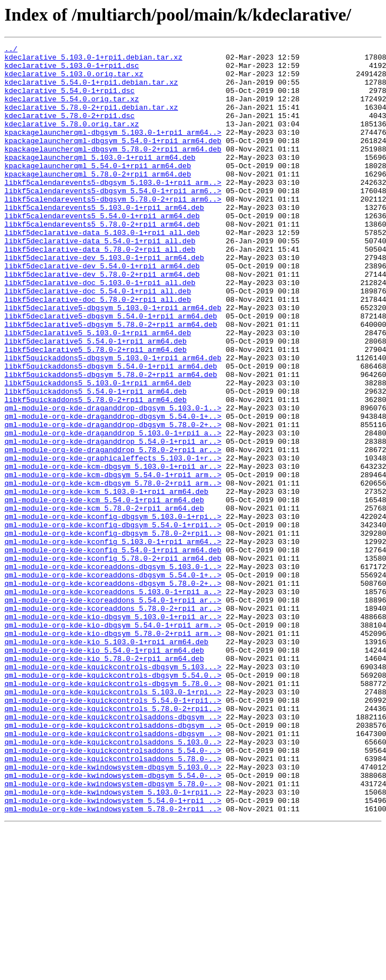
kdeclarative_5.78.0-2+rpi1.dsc (70, 130)
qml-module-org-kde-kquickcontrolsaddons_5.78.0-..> (113, 902)
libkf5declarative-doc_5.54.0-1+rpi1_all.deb (98, 341)
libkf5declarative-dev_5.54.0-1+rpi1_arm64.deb (102, 311)
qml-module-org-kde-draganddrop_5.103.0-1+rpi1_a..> (113, 511)
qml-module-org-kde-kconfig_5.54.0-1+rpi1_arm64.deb (113, 651)
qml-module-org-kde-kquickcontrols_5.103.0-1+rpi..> (113, 822)
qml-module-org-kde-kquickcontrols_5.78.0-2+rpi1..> (113, 842)
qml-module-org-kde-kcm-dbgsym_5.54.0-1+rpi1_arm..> (113, 561)
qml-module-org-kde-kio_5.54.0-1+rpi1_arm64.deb (104, 772)
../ (11, 50)
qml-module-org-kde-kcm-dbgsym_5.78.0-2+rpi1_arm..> (113, 571)
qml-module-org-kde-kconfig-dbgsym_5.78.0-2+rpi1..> (113, 631)
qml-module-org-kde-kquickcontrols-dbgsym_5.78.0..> (113, 812)
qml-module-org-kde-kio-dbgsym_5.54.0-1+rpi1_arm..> (113, 742)
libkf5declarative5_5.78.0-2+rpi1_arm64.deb (96, 411)
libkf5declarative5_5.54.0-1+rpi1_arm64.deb (96, 401)
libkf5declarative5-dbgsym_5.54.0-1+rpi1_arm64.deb (111, 371)
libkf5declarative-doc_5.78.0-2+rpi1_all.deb (98, 351)
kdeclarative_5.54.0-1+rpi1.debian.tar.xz (91, 90)
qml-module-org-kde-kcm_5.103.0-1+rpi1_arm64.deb (107, 581)
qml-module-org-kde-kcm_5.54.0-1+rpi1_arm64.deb (104, 591)
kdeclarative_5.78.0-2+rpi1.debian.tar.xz (91, 120)
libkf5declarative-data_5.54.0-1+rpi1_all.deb (100, 281)
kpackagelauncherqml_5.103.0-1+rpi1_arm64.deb (100, 180)
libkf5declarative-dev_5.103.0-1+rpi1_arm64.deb (104, 301)
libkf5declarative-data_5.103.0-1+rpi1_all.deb (102, 271)
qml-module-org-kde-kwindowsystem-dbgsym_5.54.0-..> (113, 922)
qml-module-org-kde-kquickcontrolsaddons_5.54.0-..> (113, 892)
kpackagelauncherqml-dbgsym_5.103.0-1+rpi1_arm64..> (113, 150)
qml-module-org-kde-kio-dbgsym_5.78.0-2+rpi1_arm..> (113, 752)
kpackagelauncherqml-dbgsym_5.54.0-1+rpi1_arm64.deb (113, 160)
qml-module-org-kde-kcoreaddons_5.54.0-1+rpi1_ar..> (113, 712)
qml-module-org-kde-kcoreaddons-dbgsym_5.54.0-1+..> (113, 682)
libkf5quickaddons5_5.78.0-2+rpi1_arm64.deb (96, 471)
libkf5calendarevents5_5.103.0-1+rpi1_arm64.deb (104, 241)
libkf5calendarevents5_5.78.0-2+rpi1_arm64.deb (102, 261)
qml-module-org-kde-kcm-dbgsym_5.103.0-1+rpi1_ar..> (113, 551)
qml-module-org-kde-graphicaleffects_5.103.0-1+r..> (113, 541)
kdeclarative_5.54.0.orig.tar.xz (72, 110)
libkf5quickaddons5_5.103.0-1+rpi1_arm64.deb (98, 451)
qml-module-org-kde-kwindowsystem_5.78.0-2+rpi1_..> (113, 962)
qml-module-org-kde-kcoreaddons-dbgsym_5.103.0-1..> (113, 672)
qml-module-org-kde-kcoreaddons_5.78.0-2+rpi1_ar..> (113, 722)
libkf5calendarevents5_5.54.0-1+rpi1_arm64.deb (102, 251)
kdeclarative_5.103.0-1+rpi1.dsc (72, 70)
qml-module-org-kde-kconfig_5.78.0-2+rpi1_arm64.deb (113, 661)
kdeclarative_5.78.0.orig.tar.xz (72, 140)
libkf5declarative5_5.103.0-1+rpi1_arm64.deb (98, 391)
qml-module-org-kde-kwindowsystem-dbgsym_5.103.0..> (113, 912)
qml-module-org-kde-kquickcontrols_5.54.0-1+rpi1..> (113, 832)
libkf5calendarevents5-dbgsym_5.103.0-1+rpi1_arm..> (113, 210)
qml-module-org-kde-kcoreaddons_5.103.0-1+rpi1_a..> (113, 702)
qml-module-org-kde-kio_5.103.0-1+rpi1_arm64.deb (107, 762)
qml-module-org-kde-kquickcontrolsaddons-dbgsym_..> (113, 852)
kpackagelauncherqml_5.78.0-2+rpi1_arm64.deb (98, 200)
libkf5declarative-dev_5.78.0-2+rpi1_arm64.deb (102, 321)
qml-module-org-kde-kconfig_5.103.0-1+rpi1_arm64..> (113, 641)
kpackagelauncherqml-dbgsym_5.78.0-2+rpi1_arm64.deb (113, 170)
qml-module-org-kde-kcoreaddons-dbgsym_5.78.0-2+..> (113, 692)
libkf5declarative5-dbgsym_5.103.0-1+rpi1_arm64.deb (113, 361)
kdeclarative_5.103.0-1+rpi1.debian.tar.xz (93, 60)
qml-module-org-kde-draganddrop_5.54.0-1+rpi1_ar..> (113, 521)
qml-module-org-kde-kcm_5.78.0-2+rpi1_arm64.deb (104, 601)
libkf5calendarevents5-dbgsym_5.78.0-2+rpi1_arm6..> (113, 231)
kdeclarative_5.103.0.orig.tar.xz (74, 80)
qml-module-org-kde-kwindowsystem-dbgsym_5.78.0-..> (113, 932)
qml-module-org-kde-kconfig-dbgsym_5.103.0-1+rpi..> (113, 611)
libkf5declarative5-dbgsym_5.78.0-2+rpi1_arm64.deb (111, 381)
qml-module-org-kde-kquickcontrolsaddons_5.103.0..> (113, 882)
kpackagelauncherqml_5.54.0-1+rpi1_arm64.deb (98, 190)
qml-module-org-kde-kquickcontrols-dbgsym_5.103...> (113, 792)
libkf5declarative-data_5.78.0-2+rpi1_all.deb (100, 291)
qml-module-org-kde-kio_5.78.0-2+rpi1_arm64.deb (104, 782)
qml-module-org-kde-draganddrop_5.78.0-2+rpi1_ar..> (113, 531)
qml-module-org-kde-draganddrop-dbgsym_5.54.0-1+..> (113, 491)
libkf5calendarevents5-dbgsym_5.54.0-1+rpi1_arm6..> (113, 220)
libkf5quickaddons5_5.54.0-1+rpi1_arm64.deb (96, 461)
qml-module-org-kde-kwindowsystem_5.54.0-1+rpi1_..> (113, 952)
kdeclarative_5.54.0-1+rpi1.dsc (70, 100)
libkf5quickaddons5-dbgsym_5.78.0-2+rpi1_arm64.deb (111, 441)
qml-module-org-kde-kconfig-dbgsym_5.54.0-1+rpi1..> (113, 621)
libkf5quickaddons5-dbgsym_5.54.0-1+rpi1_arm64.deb (111, 431)
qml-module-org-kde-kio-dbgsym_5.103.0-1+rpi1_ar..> (113, 732)
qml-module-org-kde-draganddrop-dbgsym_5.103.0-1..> (113, 481)
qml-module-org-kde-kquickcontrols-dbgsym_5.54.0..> (113, 802)
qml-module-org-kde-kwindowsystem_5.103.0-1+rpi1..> (113, 942)
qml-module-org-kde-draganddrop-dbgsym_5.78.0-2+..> (113, 501)
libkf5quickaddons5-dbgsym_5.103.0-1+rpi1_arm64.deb (113, 421)
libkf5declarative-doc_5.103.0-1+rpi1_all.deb (100, 331)
